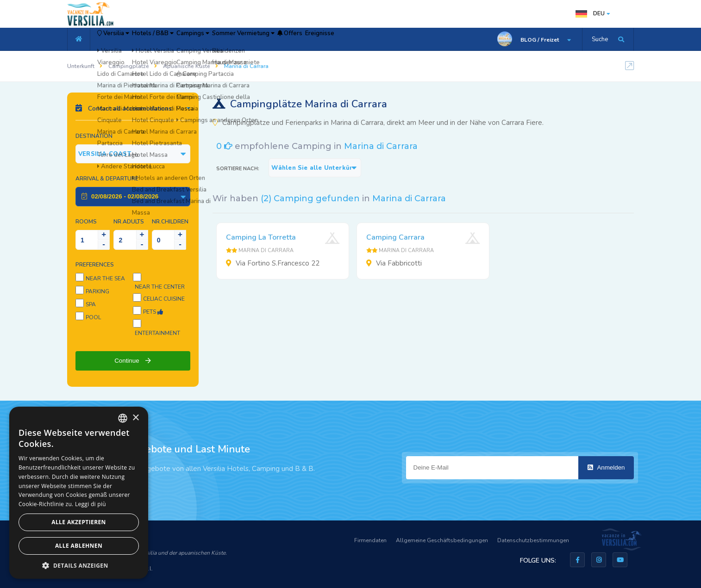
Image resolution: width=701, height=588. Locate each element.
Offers (367, 39)
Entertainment (157, 333)
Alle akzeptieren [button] (79, 522)
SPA (91, 304)
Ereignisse (411, 39)
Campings (237, 39)
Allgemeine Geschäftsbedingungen (442, 540)
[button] (79, 565)
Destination (94, 136)
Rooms (86, 222)
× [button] (135, 418)
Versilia (123, 39)
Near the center (160, 287)
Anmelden (606, 467)
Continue (133, 361)
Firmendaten (370, 540)
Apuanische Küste (187, 66)
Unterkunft (81, 66)
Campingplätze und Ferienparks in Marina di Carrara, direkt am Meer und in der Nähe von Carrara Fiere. (378, 123)
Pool (93, 317)
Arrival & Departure (107, 179)
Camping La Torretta (261, 237)
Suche (600, 39)
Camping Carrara (395, 237)
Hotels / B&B (180, 39)
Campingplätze (129, 66)
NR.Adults (129, 222)
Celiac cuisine (164, 299)
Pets (153, 312)
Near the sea (105, 279)
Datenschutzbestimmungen (533, 540)
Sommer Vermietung (304, 39)
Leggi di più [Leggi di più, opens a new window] (91, 504)
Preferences (95, 265)
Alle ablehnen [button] (79, 546)
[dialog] (79, 493)
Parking (97, 291)
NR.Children (170, 222)
